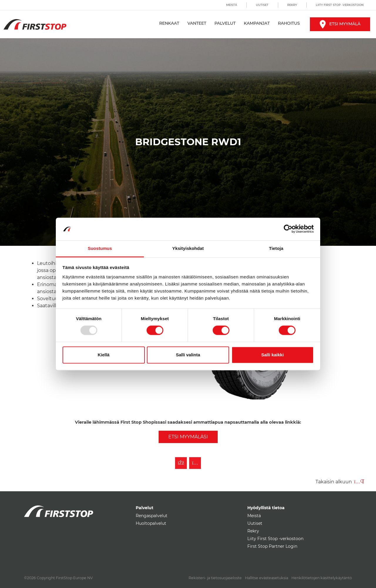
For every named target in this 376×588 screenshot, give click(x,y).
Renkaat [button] (169, 23)
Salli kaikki (272, 355)
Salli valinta (188, 355)
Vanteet (197, 23)
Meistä (232, 5)
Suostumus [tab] (100, 248)
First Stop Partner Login (272, 546)
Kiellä (103, 355)
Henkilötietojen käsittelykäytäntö (322, 578)
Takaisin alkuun (340, 482)
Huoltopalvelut (151, 523)
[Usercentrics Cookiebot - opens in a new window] (288, 229)
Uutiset (262, 5)
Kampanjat (257, 23)
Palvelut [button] (225, 23)
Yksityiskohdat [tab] (188, 248)
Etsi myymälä (340, 24)
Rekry (292, 5)
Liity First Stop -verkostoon (340, 5)
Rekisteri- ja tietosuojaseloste (215, 578)
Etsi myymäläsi (188, 437)
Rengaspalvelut (152, 516)
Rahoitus (289, 23)
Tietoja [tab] (276, 248)
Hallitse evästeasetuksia (267, 578)
